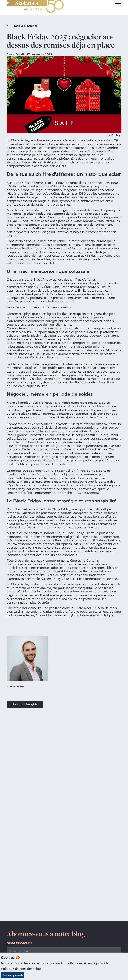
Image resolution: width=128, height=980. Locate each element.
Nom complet (19, 943)
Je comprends (13, 975)
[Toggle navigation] (118, 4)
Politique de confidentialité (21, 969)
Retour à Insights (22, 26)
